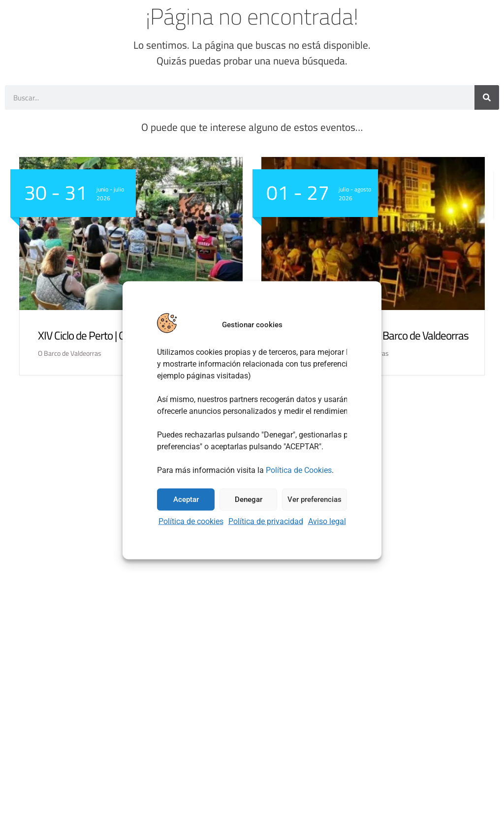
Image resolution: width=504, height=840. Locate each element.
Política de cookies (191, 521)
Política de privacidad (266, 521)
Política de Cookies (299, 470)
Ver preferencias (315, 499)
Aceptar (186, 499)
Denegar (249, 499)
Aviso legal (327, 521)
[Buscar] (487, 97)
